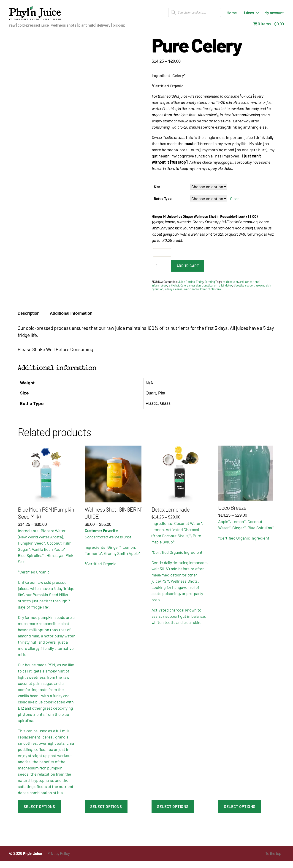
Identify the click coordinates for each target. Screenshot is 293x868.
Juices (248, 16)
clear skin (195, 292)
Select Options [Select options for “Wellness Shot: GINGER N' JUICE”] (106, 813)
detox (229, 292)
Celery (184, 292)
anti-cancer (247, 289)
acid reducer (231, 289)
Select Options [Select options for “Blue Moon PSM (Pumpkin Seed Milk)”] (39, 813)
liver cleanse (191, 296)
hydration (158, 296)
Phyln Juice (34, 860)
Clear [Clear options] (234, 205)
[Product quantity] (161, 272)
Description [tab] (29, 320)
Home (232, 16)
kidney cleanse (174, 296)
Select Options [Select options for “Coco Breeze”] (240, 813)
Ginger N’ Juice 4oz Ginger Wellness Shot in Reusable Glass (205, 223)
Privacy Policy (61, 860)
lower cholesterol (211, 296)
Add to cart (188, 272)
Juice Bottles (187, 289)
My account (274, 16)
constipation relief (213, 292)
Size (157, 193)
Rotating (210, 289)
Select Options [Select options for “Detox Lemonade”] (173, 813)
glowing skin (264, 292)
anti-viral (174, 292)
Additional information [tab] (71, 320)
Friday (199, 289)
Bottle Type (163, 205)
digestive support (244, 292)
